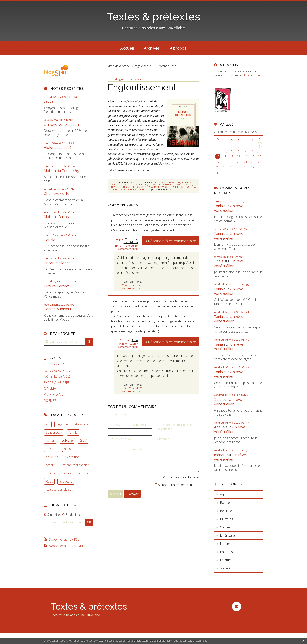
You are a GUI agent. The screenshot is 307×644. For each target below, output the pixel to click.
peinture (52, 449)
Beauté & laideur (58, 309)
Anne (135, 340)
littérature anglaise (59, 489)
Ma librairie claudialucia (131, 241)
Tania (139, 282)
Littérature (173, 182)
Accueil (127, 48)
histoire (69, 449)
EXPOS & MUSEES (57, 383)
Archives (152, 48)
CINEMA (50, 388)
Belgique (226, 511)
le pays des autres (160, 185)
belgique (62, 424)
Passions (187, 182)
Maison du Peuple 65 (61, 171)
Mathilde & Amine (119, 66)
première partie (182, 185)
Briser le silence (57, 263)
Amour (51, 465)
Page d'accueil (143, 66)
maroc (165, 187)
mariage (154, 187)
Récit (49, 481)
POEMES (50, 401)
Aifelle (219, 427)
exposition (72, 457)
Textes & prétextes (153, 17)
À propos (178, 48)
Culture (159, 182)
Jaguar (49, 101)
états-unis (81, 424)
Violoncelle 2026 (58, 148)
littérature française (75, 465)
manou (220, 455)
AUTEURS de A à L (57, 364)
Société (114, 185)
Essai (83, 440)
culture (67, 440)
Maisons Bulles (56, 217)
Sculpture (66, 481)
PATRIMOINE (53, 395)
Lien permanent (122, 182)
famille (73, 432)
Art (222, 495)
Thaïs (219, 261)
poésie (51, 473)
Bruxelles (227, 519)
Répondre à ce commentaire (172, 241)
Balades (226, 503)
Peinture (226, 560)
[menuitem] (127, 48)
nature (66, 473)
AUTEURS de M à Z (57, 370)
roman (50, 440)
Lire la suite (252, 75)
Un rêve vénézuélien (61, 124)
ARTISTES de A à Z (57, 377)
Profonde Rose (167, 66)
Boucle (50, 240)
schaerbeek (54, 432)
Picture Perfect (57, 286)
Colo (218, 399)
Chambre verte (57, 194)
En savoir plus (200, 641)
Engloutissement (142, 87)
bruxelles (52, 457)
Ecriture (83, 473)
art (48, 424)
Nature (225, 544)
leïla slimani (139, 185)
